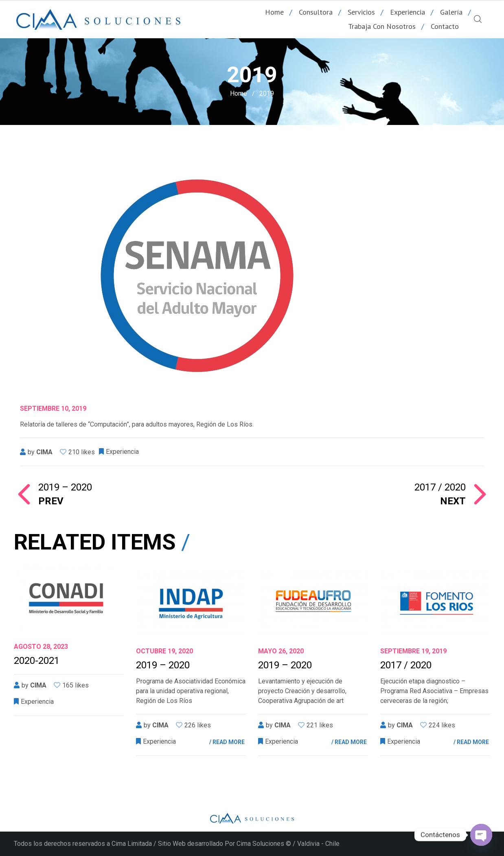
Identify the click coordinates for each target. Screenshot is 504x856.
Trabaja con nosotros (382, 26)
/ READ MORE (227, 742)
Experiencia (408, 12)
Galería (451, 12)
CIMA (44, 452)
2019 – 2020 (163, 665)
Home (274, 12)
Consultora (316, 12)
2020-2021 (37, 661)
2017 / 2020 (359, 494)
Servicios (361, 12)
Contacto (445, 26)
